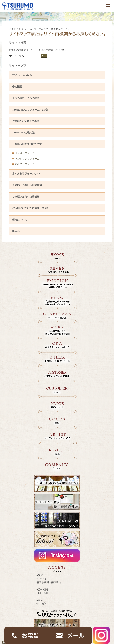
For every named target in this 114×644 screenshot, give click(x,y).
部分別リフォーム (25, 153)
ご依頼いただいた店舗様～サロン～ (32, 208)
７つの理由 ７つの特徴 (26, 98)
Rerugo (16, 231)
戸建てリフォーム (25, 164)
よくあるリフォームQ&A (26, 174)
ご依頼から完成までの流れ (27, 121)
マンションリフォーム (27, 159)
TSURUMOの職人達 (23, 133)
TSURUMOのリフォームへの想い (31, 110)
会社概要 (17, 87)
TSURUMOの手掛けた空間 (27, 144)
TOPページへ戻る (22, 75)
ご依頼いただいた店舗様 (26, 197)
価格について (20, 220)
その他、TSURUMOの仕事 (27, 185)
